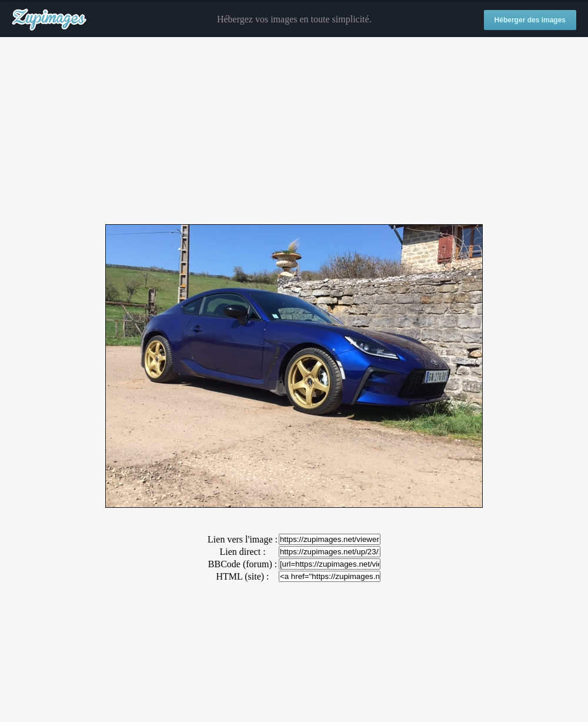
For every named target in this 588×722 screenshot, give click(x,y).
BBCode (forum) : (243, 564)
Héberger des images (530, 20)
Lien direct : (242, 552)
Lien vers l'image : (243, 539)
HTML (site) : (242, 576)
